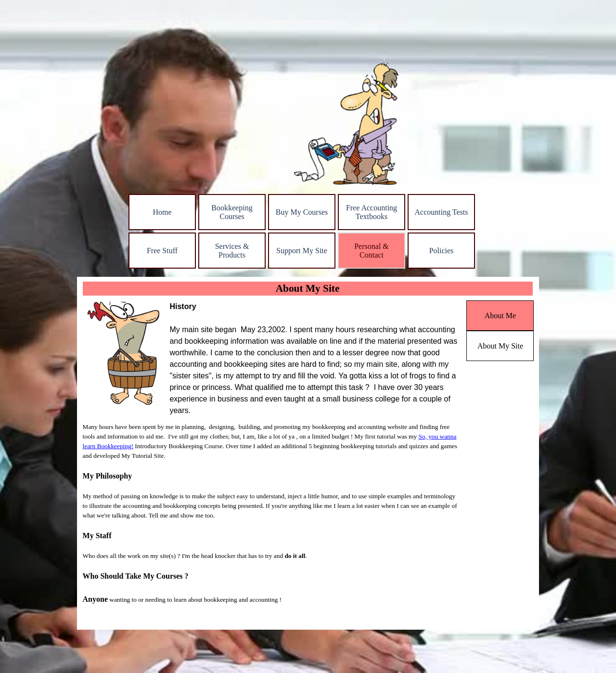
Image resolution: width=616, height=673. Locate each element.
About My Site (500, 346)
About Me (500, 316)
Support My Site (302, 251)
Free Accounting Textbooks (372, 212)
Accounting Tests (441, 212)
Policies (442, 251)
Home (162, 212)
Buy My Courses (302, 212)
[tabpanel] (315, 359)
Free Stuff (162, 251)
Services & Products (232, 251)
